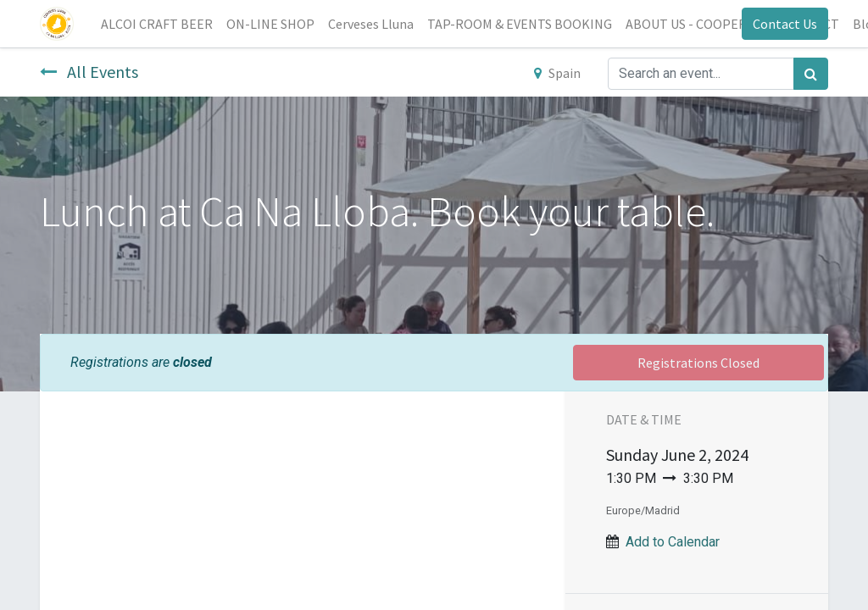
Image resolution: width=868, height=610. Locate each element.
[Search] (811, 74)
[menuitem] (157, 24)
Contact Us (785, 24)
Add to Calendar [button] (673, 542)
